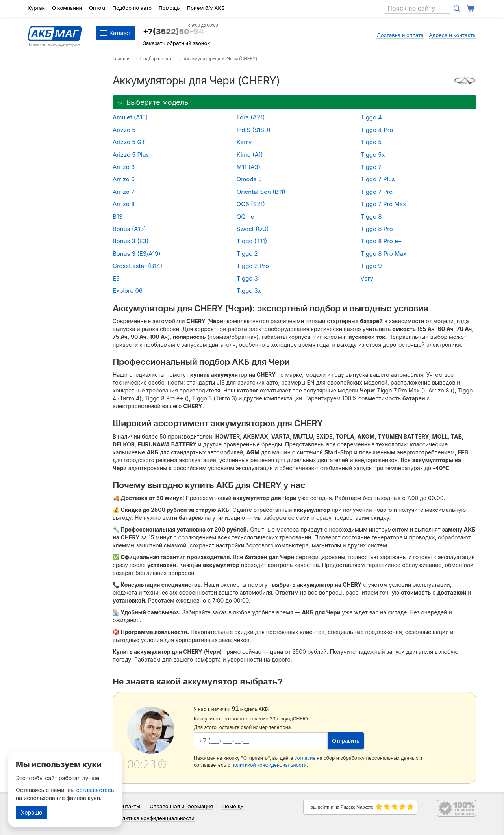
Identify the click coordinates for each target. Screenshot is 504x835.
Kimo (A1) (250, 155)
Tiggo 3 (247, 278)
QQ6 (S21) (251, 204)
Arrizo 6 (124, 179)
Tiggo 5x (372, 155)
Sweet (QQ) (253, 229)
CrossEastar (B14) (137, 266)
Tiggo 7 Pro (376, 192)
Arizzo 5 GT (129, 142)
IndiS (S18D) (254, 130)
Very (367, 278)
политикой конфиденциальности (269, 765)
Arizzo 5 (124, 130)
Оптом (97, 8)
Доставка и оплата (400, 35)
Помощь (169, 8)
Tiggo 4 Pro (377, 130)
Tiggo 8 (371, 217)
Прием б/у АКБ (206, 8)
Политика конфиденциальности (155, 818)
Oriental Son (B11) (261, 192)
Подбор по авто (132, 8)
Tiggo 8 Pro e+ (381, 241)
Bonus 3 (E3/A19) (137, 254)
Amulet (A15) (130, 117)
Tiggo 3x (249, 291)
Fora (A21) (251, 117)
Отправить (346, 741)
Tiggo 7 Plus (378, 179)
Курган (36, 8)
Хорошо (31, 812)
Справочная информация (181, 806)
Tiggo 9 (371, 266)
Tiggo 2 (247, 254)
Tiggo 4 (371, 117)
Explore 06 (128, 291)
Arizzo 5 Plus (131, 155)
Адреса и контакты (453, 35)
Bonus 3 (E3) (131, 241)
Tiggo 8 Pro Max (383, 254)
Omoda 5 (249, 179)
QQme (246, 217)
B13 (118, 217)
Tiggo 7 (371, 167)
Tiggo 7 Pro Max (383, 204)
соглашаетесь (95, 790)
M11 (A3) (249, 167)
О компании (67, 8)
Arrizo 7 (123, 192)
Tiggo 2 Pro (253, 266)
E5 (116, 278)
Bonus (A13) (129, 229)
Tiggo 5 (371, 142)
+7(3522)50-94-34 (181, 32)
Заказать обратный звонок (176, 43)
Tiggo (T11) (252, 241)
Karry (244, 142)
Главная (122, 59)
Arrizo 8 (124, 204)
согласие (305, 758)
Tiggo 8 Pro (376, 229)
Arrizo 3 (124, 167)
